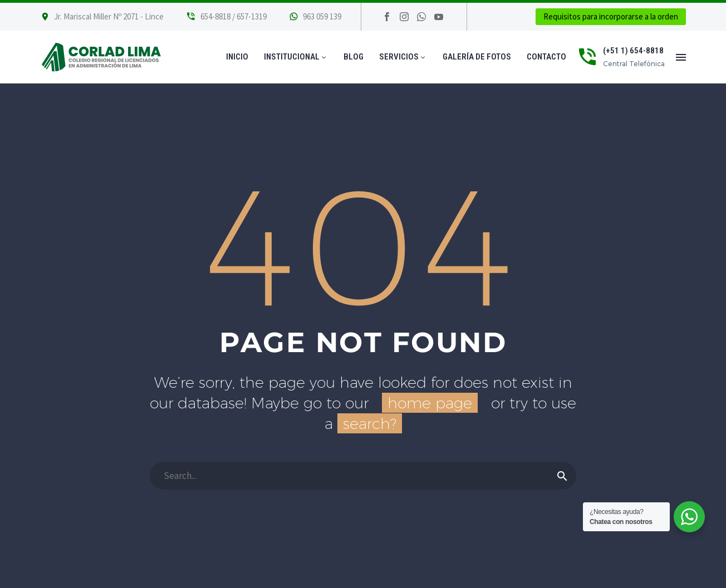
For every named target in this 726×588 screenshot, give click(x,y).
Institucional (296, 57)
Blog (354, 57)
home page (430, 403)
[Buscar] (363, 476)
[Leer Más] (226, 17)
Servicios (403, 57)
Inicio (237, 57)
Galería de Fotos (477, 57)
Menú (681, 57)
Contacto (546, 57)
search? (370, 423)
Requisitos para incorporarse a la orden (611, 16)
